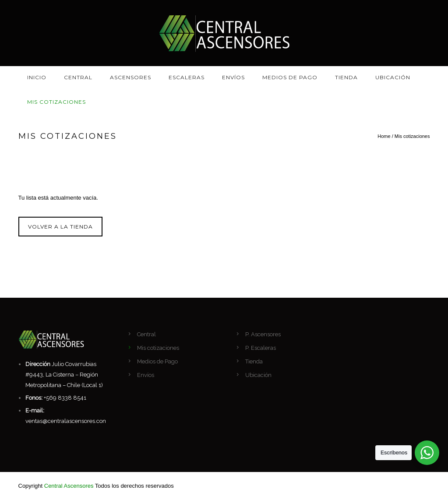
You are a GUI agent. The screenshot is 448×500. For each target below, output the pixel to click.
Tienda (346, 77)
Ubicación (393, 77)
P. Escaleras (261, 348)
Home (384, 136)
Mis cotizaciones (56, 102)
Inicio (37, 77)
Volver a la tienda (60, 227)
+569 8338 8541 (65, 398)
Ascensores (131, 77)
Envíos (233, 77)
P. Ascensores (263, 334)
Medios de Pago (290, 77)
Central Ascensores (69, 486)
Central (78, 77)
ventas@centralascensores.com (67, 421)
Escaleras (187, 77)
